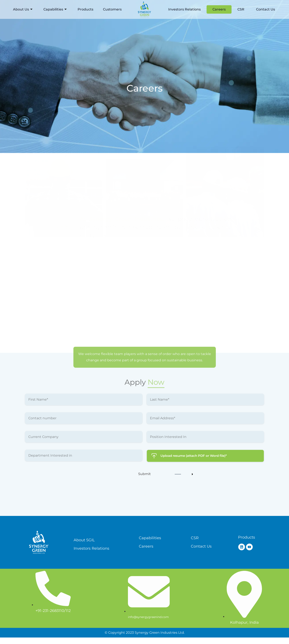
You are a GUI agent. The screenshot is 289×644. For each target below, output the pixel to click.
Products (85, 9)
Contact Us (266, 9)
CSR (241, 9)
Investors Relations (184, 9)
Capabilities (55, 9)
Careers (219, 9)
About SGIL (84, 540)
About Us (23, 9)
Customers (112, 9)
